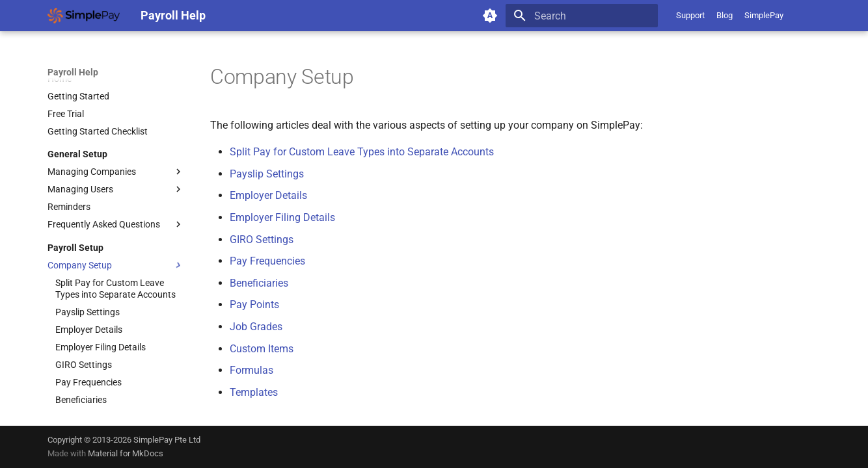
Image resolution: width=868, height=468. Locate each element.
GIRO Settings (262, 240)
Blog (725, 15)
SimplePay (764, 15)
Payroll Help (73, 72)
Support (690, 15)
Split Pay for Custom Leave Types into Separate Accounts (362, 152)
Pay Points (254, 305)
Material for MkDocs (126, 453)
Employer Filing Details (282, 217)
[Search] (582, 16)
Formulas (251, 370)
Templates (254, 392)
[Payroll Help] (84, 16)
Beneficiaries (259, 283)
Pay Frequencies (267, 261)
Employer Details (268, 195)
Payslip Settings (267, 174)
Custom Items (262, 349)
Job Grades (256, 327)
